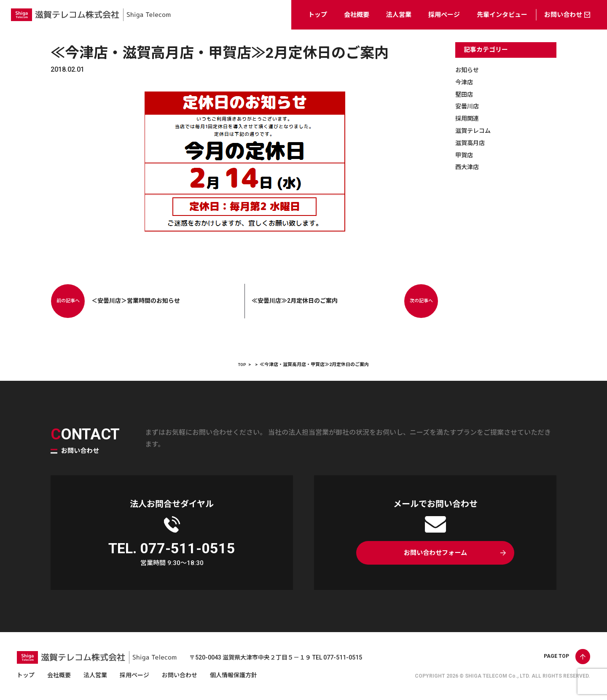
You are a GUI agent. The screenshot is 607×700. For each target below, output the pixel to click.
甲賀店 (465, 155)
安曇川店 (469, 106)
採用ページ (444, 15)
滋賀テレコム (475, 131)
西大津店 (469, 167)
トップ (318, 15)
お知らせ (469, 70)
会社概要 (357, 15)
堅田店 (465, 94)
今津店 (465, 82)
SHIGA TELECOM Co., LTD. (498, 676)
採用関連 (469, 118)
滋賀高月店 (472, 143)
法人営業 (399, 15)
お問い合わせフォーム (435, 555)
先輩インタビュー (502, 15)
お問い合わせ (563, 15)
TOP (242, 365)
